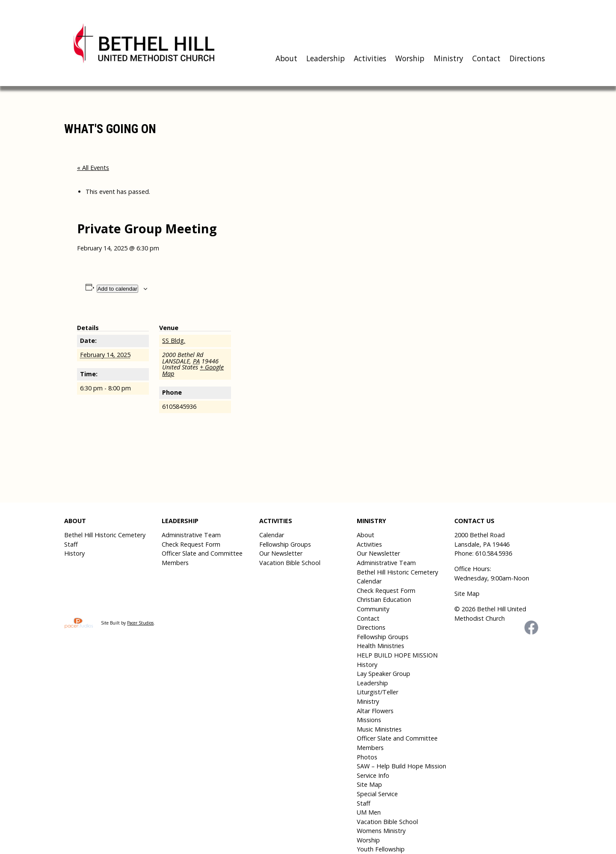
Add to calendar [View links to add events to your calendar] (117, 289)
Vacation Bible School (290, 563)
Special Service (377, 794)
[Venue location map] (286, 370)
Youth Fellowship (381, 849)
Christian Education (384, 600)
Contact (486, 58)
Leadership (326, 58)
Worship (410, 58)
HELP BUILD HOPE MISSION (397, 655)
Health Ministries (381, 646)
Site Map (369, 784)
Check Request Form (191, 544)
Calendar (272, 535)
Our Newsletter (281, 553)
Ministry (449, 58)
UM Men (369, 812)
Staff (71, 544)
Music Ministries (379, 729)
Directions (527, 58)
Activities (370, 58)
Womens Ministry (381, 831)
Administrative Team (191, 535)
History (74, 553)
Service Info (373, 775)
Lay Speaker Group (384, 674)
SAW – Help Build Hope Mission (401, 766)
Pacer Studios (140, 623)
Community (373, 609)
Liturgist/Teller (378, 692)
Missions (369, 720)
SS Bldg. (174, 341)
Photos (367, 757)
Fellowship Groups (285, 544)
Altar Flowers (375, 711)
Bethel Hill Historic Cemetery (105, 535)
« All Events (93, 168)
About (286, 58)
